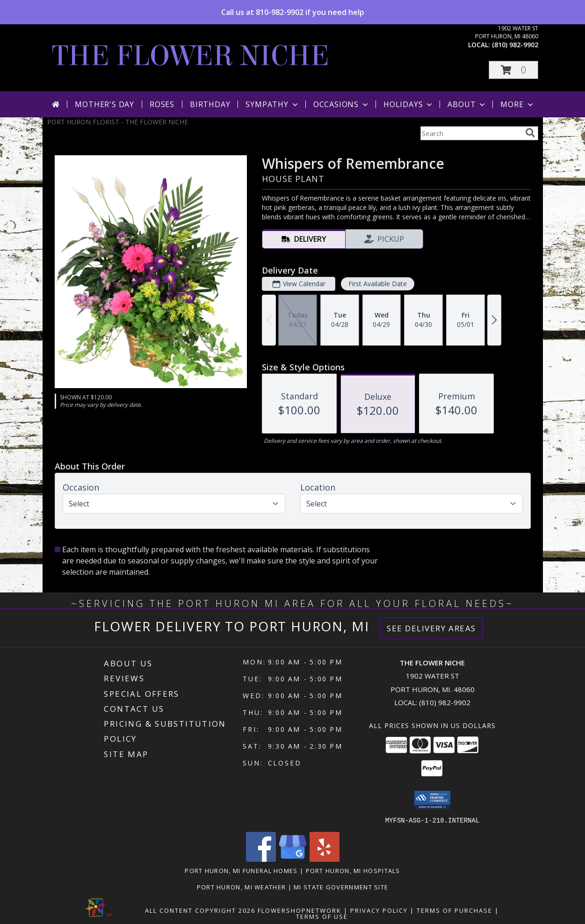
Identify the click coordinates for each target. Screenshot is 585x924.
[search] (530, 133)
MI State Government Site (341, 887)
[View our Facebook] (261, 859)
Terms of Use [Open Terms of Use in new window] (322, 916)
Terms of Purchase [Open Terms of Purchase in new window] (455, 910)
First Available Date (377, 284)
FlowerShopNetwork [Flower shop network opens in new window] (300, 910)
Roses (162, 104)
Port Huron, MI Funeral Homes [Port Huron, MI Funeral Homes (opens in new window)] (241, 870)
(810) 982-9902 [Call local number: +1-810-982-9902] (515, 45)
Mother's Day (105, 104)
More (517, 104)
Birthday (210, 104)
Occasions (342, 104)
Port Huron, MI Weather (242, 887)
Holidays (409, 104)
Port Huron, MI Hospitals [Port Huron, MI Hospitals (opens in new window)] (353, 870)
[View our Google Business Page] (293, 859)
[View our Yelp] (325, 859)
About (467, 104)
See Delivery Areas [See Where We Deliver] (431, 628)
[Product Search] (471, 133)
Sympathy (272, 104)
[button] (513, 70)
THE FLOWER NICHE (191, 56)
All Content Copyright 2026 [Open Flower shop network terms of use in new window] (200, 910)
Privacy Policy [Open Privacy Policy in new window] (379, 910)
